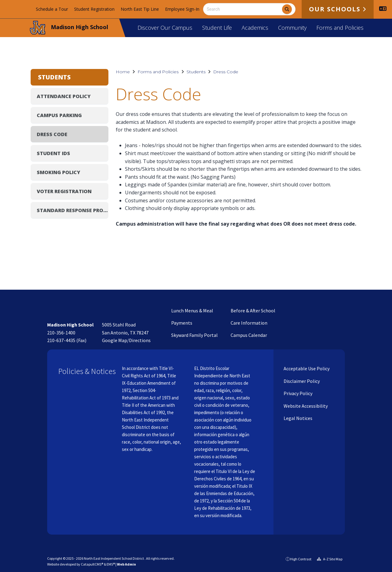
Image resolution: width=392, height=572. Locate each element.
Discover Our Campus (165, 28)
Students (196, 72)
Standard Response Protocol (73, 210)
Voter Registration (64, 191)
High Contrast (301, 559)
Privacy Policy (298, 393)
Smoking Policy (58, 172)
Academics (255, 28)
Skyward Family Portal (194, 335)
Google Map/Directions (126, 340)
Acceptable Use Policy (306, 368)
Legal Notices (298, 418)
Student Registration (94, 9)
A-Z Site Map (330, 559)
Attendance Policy (64, 96)
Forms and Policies (340, 28)
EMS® (111, 564)
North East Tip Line (140, 9)
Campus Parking (59, 115)
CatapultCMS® (92, 564)
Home (123, 72)
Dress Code (226, 72)
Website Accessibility (305, 406)
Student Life (217, 28)
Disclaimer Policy (301, 381)
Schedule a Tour (52, 9)
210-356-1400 (61, 333)
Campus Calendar (249, 335)
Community (292, 28)
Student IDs (53, 153)
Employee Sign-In (182, 9)
